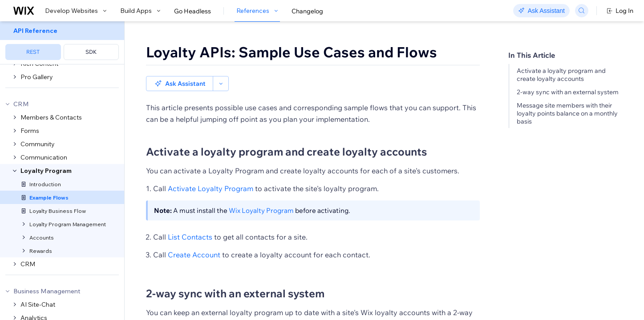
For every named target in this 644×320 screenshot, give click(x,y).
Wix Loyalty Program (261, 195)
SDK (91, 52)
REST (33, 52)
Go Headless (192, 11)
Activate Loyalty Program (211, 173)
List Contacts (190, 222)
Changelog (307, 11)
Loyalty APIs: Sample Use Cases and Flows (292, 52)
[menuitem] (62, 43)
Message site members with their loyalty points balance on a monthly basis (567, 113)
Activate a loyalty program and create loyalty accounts (561, 75)
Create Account (194, 240)
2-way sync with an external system (568, 92)
